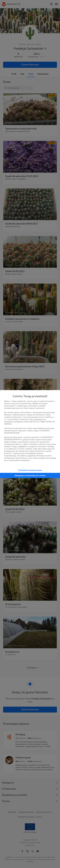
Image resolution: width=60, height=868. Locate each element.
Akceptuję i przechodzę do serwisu (30, 475)
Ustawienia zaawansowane (30, 470)
